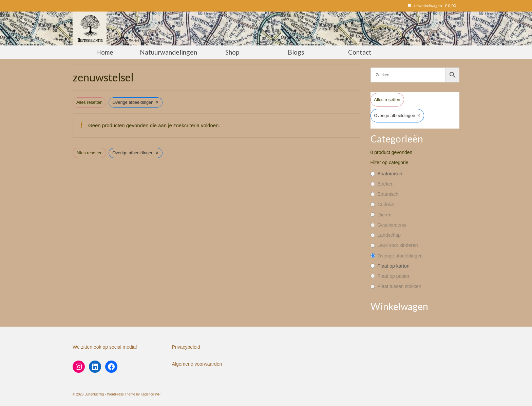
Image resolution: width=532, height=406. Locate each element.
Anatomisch (390, 174)
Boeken (386, 184)
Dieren (385, 215)
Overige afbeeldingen (400, 256)
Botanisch (388, 194)
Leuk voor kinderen (398, 245)
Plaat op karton (394, 266)
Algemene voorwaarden (197, 364)
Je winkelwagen (432, 6)
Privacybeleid (186, 347)
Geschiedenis (392, 225)
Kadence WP (150, 394)
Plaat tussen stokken (400, 286)
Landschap (389, 235)
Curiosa (386, 205)
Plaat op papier (394, 276)
